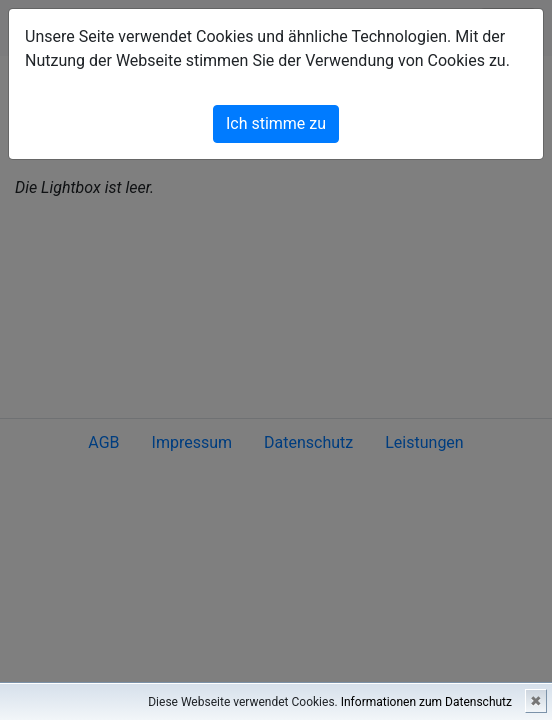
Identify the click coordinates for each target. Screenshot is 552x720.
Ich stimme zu (276, 123)
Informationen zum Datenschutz (426, 702)
